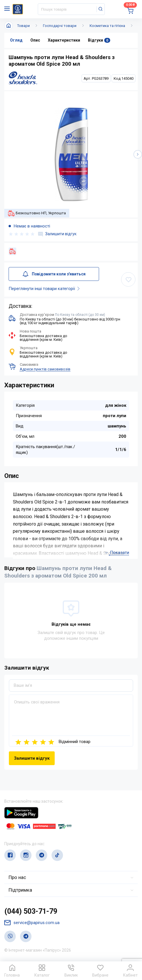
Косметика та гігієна (107, 26)
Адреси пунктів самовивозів (45, 369)
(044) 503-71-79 (31, 911)
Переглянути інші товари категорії (45, 289)
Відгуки (99, 40)
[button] (138, 154)
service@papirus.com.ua (32, 923)
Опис (35, 40)
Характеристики (64, 40)
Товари (23, 26)
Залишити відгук (57, 234)
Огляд (16, 40)
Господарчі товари (60, 26)
